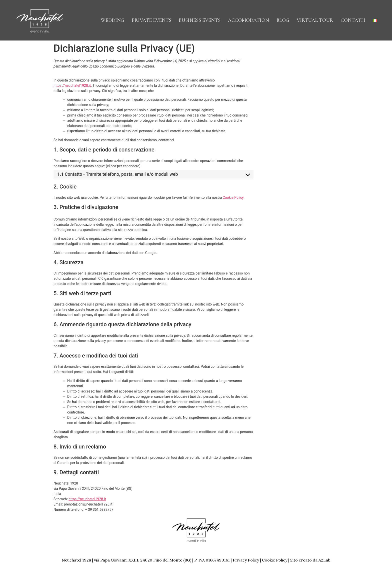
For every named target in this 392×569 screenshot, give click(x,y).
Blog (283, 20)
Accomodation (248, 20)
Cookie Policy (233, 197)
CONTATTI (353, 20)
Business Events (200, 20)
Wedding (112, 20)
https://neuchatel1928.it (72, 85)
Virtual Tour (315, 20)
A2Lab (324, 560)
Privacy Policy (246, 560)
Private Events (151, 20)
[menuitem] (375, 20)
